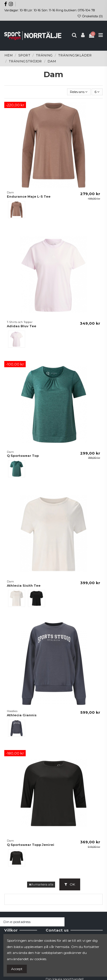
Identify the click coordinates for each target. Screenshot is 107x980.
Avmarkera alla (41, 885)
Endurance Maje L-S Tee (29, 197)
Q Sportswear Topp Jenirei (31, 845)
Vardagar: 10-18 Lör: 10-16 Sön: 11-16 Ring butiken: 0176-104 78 (50, 10)
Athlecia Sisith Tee (24, 586)
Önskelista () (90, 16)
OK (70, 884)
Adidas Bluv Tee (22, 326)
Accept (17, 969)
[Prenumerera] (59, 922)
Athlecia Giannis (22, 715)
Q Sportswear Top (23, 456)
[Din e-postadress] (27, 922)
